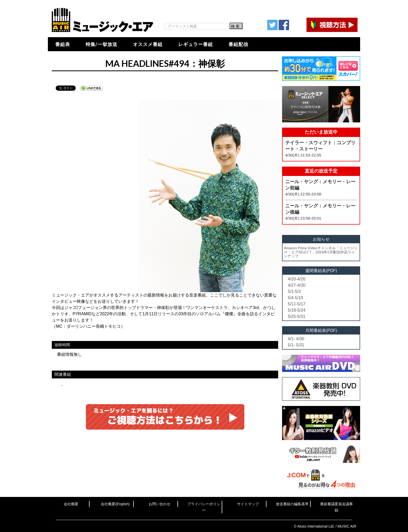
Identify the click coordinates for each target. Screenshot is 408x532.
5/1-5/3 (294, 291)
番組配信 (238, 44)
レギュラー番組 (196, 44)
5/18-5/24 (297, 310)
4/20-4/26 (297, 279)
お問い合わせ (160, 504)
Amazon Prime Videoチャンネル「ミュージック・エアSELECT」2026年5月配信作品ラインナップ (321, 252)
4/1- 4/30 (296, 339)
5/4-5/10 (295, 298)
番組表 (63, 44)
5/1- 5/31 (296, 345)
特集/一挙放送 (101, 44)
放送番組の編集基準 (292, 504)
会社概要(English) (115, 504)
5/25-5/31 (297, 316)
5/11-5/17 (297, 304)
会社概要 (71, 504)
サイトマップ (248, 504)
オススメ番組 (148, 44)
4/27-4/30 (297, 285)
